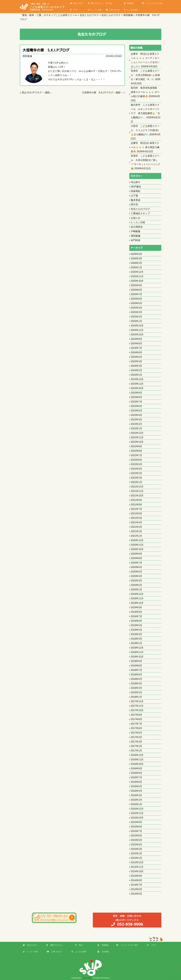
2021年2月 (137, 531)
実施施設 (129, 3)
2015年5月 (137, 840)
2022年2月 (137, 478)
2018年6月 (137, 675)
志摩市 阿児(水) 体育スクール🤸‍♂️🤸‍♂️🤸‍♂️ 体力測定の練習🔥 (145, 147)
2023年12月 (137, 379)
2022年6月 (137, 460)
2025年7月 (137, 294)
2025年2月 (137, 317)
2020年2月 (137, 585)
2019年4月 (137, 630)
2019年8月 (137, 612)
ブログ (74, 10)
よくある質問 (131, 10)
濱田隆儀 (27, 56)
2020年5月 (137, 572)
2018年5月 (137, 679)
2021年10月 (137, 496)
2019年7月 (137, 616)
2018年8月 (137, 666)
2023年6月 (137, 406)
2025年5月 (137, 303)
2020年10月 (137, 549)
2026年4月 (137, 254)
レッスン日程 (95, 10)
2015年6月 (137, 836)
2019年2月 (137, 639)
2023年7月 (137, 402)
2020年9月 (137, 554)
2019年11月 (137, 598)
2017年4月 (137, 737)
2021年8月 (137, 505)
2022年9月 (137, 446)
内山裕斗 (136, 182)
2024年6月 (137, 352)
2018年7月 (137, 670)
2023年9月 (137, 393)
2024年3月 (137, 366)
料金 (109, 3)
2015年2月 (137, 853)
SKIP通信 (136, 187)
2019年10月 (137, 603)
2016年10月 (137, 764)
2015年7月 (137, 831)
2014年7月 (137, 885)
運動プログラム (95, 3)
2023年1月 (137, 428)
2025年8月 (137, 290)
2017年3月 (137, 742)
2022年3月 (137, 473)
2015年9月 (137, 822)
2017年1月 (137, 751)
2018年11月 (137, 652)
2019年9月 (137, 607)
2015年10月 (137, 818)
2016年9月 (137, 768)
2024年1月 (137, 375)
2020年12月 (137, 540)
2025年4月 (137, 308)
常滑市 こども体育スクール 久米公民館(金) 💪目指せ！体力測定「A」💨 (145, 75)
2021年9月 (137, 500)
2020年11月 (137, 545)
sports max (87, 978)
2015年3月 (137, 849)
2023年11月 (137, 384)
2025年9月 (137, 285)
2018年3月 (137, 688)
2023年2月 (137, 424)
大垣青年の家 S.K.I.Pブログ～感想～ (102, 93)
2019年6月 (137, 621)
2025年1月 (137, 321)
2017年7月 (137, 724)
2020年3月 (137, 581)
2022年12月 (137, 433)
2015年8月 (137, 827)
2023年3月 (137, 420)
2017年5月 (137, 733)
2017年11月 (137, 706)
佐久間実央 (137, 227)
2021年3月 (137, 527)
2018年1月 (137, 697)
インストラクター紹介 (152, 3)
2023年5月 (137, 411)
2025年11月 (137, 276)
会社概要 (103, 952)
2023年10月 (137, 388)
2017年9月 (137, 715)
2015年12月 (137, 809)
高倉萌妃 (136, 191)
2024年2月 (137, 370)
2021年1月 (137, 536)
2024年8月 (137, 343)
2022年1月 (137, 482)
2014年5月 (137, 894)
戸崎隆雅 (136, 231)
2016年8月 (137, 773)
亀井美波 (136, 200)
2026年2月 (137, 263)
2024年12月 (137, 326)
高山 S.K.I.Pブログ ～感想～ (37, 93)
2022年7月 (137, 455)
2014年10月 (137, 871)
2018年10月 (137, 657)
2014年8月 (137, 880)
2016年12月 (137, 755)
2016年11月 (137, 760)
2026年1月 (137, 267)
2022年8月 (137, 451)
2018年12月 (137, 648)
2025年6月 (137, 299)
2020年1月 (137, 590)
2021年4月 (137, 522)
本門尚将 (136, 240)
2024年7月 (137, 348)
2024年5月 (137, 357)
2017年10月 (137, 710)
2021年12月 (137, 487)
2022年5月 (137, 464)
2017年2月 (137, 746)
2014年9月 (137, 876)
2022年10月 (137, 442)
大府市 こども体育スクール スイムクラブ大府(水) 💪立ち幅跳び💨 (145, 130)
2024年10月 (137, 335)
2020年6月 (137, 567)
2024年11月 (137, 330)
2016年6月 (137, 782)
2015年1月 (137, 858)
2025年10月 (137, 281)
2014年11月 (137, 867)
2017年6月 (137, 728)
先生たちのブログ (140, 209)
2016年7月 (137, 777)
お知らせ (136, 218)
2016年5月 (137, 786)
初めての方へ (77, 3)
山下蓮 (134, 196)
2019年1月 (137, 643)
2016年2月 (137, 800)
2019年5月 (137, 625)
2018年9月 (137, 661)
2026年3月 (137, 258)
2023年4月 (137, 415)
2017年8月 (137, 719)
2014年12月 (137, 862)
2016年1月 (137, 804)
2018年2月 (137, 692)
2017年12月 (137, 701)
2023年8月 (137, 397)
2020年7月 (137, 563)
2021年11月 (137, 491)
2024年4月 (137, 361)
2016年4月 (137, 791)
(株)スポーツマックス (127, 920)
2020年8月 (137, 558)
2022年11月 (137, 437)
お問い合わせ (113, 10)
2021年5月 (137, 518)
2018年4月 (137, 683)
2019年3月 (137, 634)
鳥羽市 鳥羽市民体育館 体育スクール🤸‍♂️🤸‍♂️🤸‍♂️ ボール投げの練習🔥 (145, 92)
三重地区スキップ (140, 213)
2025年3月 (137, 312)
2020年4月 (137, 576)
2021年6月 (137, 513)
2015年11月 (137, 813)
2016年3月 (137, 795)
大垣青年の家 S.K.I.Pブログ (48, 50)
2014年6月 (137, 889)
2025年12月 (137, 272)
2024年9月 (137, 339)
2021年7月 (137, 509)
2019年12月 (137, 594)
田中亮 (134, 205)
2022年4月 (137, 469)
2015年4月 (137, 845)
